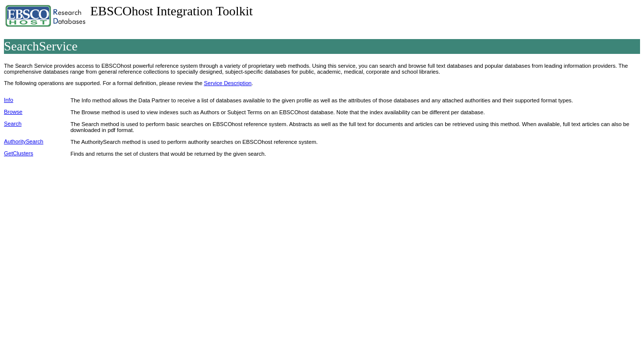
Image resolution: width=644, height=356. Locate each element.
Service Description (228, 83)
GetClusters (19, 153)
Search (13, 124)
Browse (13, 112)
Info (9, 100)
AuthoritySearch (24, 141)
